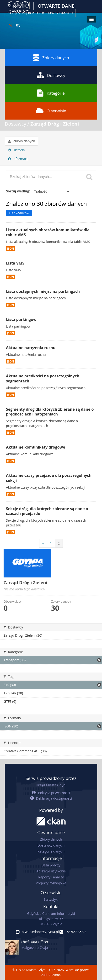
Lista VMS (15, 263)
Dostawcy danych (51, 845)
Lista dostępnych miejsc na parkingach (43, 291)
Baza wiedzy (51, 865)
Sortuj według (17, 191)
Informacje (19, 159)
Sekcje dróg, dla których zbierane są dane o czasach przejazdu (47, 511)
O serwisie (51, 111)
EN (18, 26)
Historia (16, 150)
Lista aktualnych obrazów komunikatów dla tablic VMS (48, 232)
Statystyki (51, 899)
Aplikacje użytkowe (51, 871)
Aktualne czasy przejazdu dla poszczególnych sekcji (49, 478)
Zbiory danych (51, 58)
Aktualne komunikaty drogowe (36, 447)
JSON (10, 248)
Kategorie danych (51, 851)
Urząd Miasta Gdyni (51, 785)
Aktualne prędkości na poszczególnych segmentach (43, 378)
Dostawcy (51, 75)
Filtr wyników (19, 213)
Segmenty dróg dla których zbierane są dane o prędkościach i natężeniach (50, 412)
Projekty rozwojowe (51, 883)
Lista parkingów (21, 319)
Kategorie (51, 93)
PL (11, 26)
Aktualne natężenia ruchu (31, 348)
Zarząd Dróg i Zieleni (55, 124)
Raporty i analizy (51, 877)
